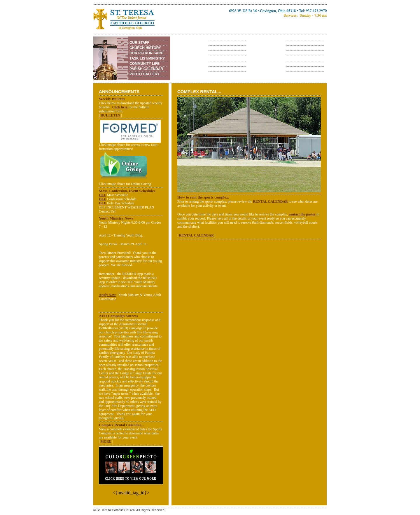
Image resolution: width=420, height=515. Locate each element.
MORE (106, 441)
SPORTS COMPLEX (302, 53)
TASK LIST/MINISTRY (147, 58)
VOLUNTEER (218, 58)
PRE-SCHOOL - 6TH (224, 43)
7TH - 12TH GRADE (224, 48)
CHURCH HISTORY (145, 48)
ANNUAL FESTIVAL (302, 48)
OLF (103, 195)
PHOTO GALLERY (145, 74)
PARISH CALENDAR (146, 69)
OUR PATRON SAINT (147, 53)
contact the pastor (302, 214)
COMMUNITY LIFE (145, 64)
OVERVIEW (295, 43)
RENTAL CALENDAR (303, 64)
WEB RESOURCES (223, 64)
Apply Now (107, 295)
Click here (120, 107)
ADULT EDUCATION (224, 53)
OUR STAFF (139, 43)
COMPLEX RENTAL (302, 58)
